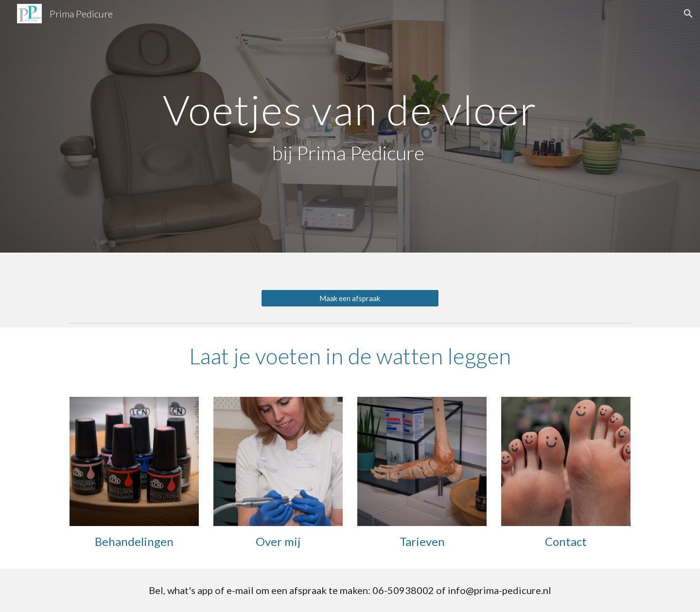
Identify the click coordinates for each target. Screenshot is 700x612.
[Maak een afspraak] (350, 298)
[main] (350, 126)
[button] (688, 14)
